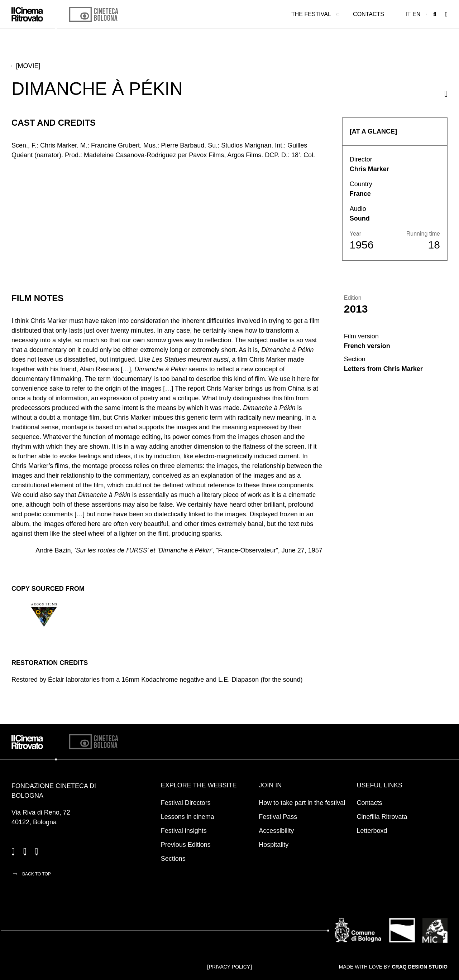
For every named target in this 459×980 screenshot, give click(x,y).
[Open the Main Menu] (446, 15)
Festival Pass (278, 817)
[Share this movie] (446, 94)
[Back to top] (31, 874)
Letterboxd (372, 831)
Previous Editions (186, 845)
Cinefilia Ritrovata (382, 817)
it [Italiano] (408, 14)
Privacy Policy (229, 967)
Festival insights (184, 831)
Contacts (369, 14)
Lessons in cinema (188, 817)
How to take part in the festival (302, 803)
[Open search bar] (435, 14)
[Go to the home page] (27, 14)
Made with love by (393, 967)
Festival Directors (186, 803)
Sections (173, 859)
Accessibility (276, 831)
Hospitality (274, 845)
